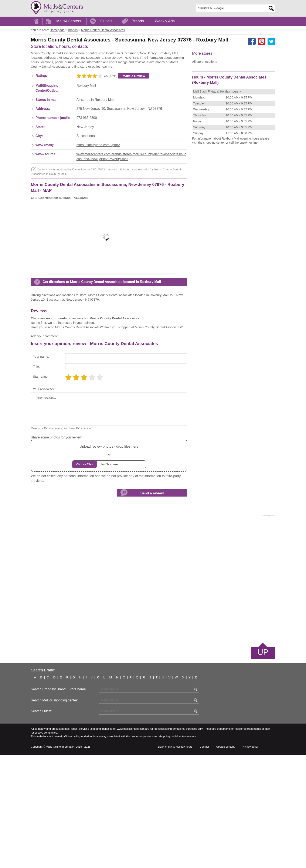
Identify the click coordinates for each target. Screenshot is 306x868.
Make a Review (134, 100)
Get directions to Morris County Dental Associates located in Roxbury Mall (102, 370)
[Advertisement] (108, 64)
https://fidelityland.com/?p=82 (98, 169)
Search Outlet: (42, 824)
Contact (204, 859)
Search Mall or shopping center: (54, 813)
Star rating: (41, 489)
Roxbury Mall (86, 110)
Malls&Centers (69, 21)
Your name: (41, 469)
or (109, 569)
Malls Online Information (60, 859)
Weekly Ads (165, 21)
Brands (138, 21)
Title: (36, 479)
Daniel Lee (79, 193)
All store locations (205, 62)
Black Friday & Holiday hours (175, 859)
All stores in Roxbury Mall (95, 124)
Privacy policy (250, 859)
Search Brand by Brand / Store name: (59, 802)
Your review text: (45, 502)
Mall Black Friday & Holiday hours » (217, 158)
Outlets (106, 21)
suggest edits (140, 193)
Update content (225, 859)
